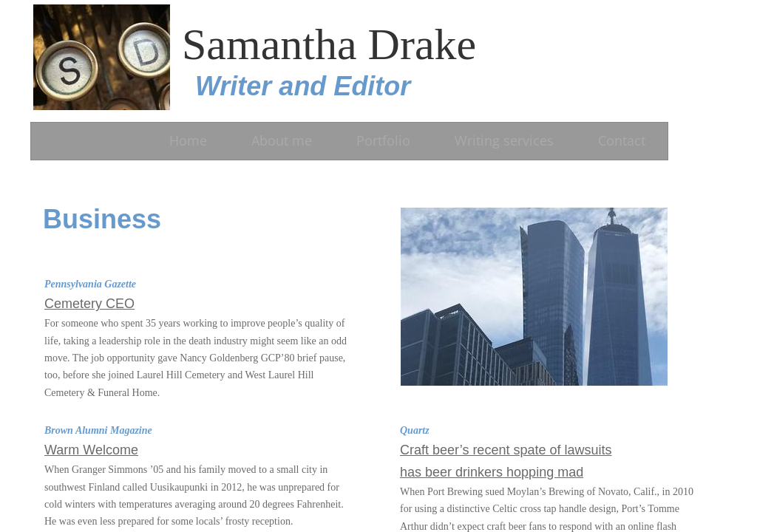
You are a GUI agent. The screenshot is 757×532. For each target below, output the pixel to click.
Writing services (504, 140)
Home (188, 140)
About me (282, 140)
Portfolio (383, 140)
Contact (622, 140)
